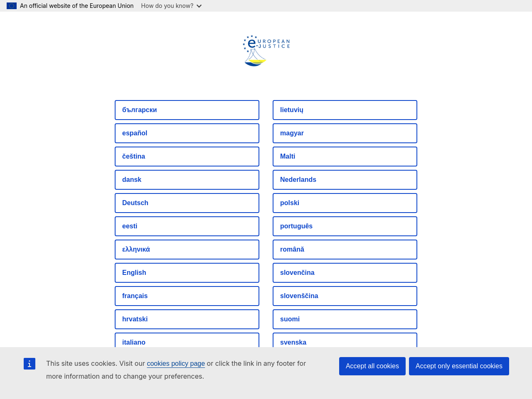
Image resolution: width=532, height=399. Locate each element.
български (140, 110)
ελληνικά (136, 249)
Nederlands (298, 180)
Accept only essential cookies (459, 366)
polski (290, 203)
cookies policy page (176, 364)
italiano (134, 342)
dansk (132, 180)
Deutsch (135, 203)
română (292, 249)
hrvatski (135, 319)
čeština (134, 156)
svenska (293, 342)
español (135, 133)
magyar (292, 133)
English (134, 273)
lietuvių (292, 110)
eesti (130, 226)
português (296, 226)
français (135, 296)
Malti (288, 156)
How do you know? (172, 6)
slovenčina (297, 273)
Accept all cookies (372, 366)
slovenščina (299, 296)
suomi (290, 319)
